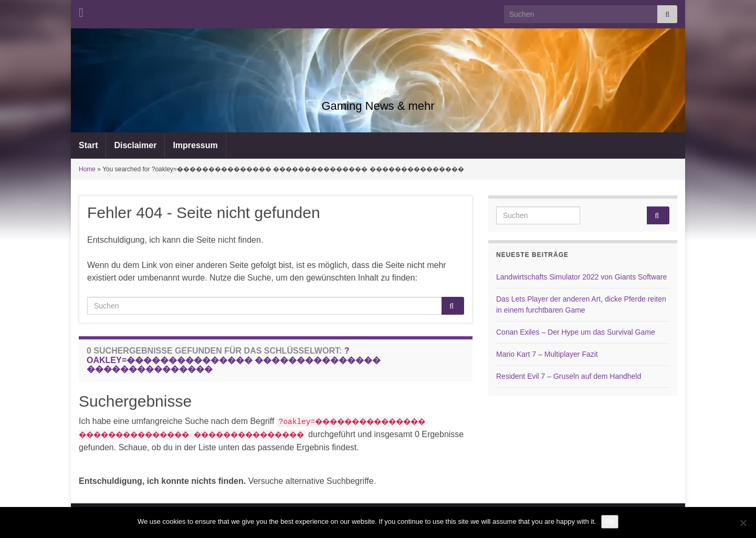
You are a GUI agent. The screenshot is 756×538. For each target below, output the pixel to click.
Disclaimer (135, 145)
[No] (743, 523)
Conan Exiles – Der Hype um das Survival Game (576, 332)
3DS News (378, 89)
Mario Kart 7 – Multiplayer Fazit (547, 354)
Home (87, 169)
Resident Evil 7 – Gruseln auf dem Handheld (569, 376)
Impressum (195, 145)
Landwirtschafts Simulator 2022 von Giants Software (581, 277)
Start (88, 145)
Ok (610, 521)
